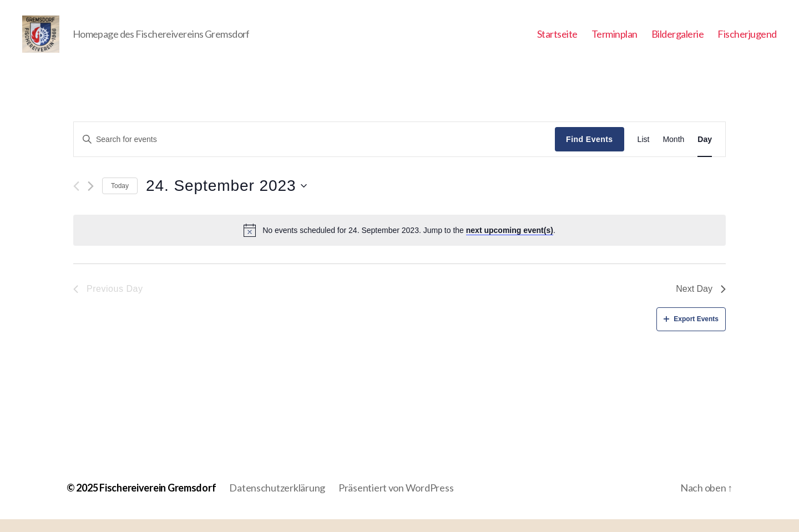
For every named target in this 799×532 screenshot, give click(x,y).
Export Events (691, 332)
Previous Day (108, 302)
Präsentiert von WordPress (396, 500)
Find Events (589, 152)
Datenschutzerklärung (277, 500)
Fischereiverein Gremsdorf (158, 500)
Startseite (557, 40)
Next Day (701, 302)
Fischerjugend (747, 40)
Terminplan (615, 40)
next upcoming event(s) (510, 243)
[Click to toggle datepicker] (226, 199)
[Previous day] (76, 199)
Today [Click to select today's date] (120, 199)
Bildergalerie (678, 40)
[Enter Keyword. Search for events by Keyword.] (314, 152)
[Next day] (91, 199)
